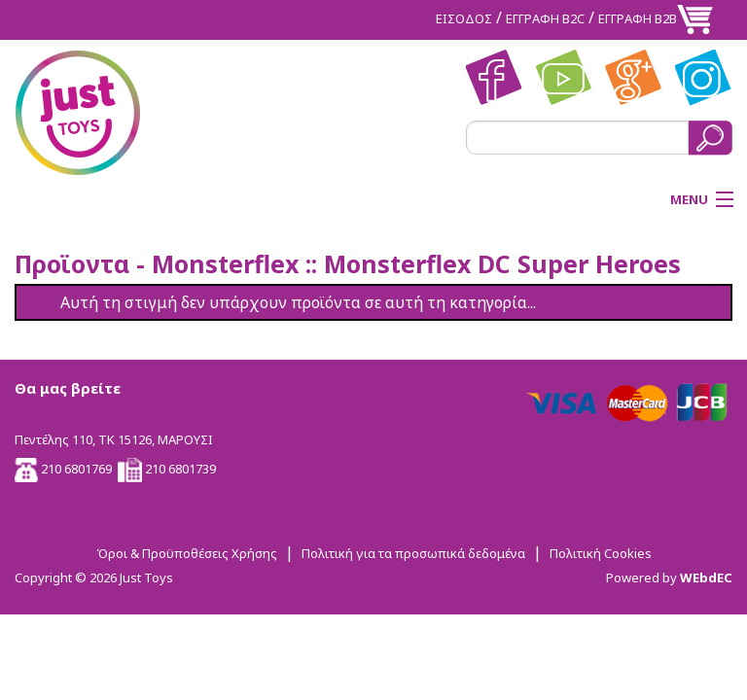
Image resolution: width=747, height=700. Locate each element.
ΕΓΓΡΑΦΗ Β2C (545, 18)
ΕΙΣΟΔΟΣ (464, 18)
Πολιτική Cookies (601, 553)
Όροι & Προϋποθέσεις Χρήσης (187, 553)
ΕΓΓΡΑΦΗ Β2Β (638, 18)
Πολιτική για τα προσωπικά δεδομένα (413, 553)
